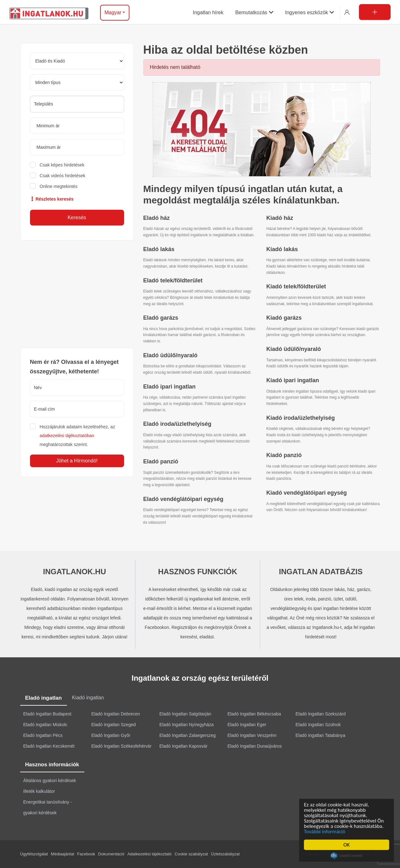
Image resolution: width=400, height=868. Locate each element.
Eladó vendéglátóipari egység (183, 499)
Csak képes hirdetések (62, 165)
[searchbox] (77, 104)
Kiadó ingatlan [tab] (88, 698)
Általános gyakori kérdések (50, 781)
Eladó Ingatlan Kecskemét (49, 746)
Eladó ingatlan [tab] (44, 698)
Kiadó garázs (284, 318)
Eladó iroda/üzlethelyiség (177, 424)
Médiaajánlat (63, 854)
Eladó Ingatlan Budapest (48, 714)
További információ (326, 832)
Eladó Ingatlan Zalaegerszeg (188, 735)
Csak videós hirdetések (63, 176)
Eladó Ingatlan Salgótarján (185, 714)
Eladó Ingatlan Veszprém (252, 735)
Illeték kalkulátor (39, 791)
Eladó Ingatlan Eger (247, 725)
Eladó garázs (161, 318)
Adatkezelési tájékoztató (149, 854)
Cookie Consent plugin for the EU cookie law (348, 856)
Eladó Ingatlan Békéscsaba (254, 714)
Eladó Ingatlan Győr (111, 735)
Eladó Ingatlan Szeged (113, 725)
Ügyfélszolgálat (34, 854)
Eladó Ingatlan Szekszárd (321, 714)
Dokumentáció (111, 854)
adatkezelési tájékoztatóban (67, 436)
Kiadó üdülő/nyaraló (294, 349)
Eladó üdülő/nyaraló (170, 355)
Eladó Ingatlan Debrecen (116, 714)
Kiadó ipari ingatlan (293, 380)
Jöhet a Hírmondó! (77, 461)
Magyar (113, 12)
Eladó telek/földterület (173, 280)
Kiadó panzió (284, 455)
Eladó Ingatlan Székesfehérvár (121, 746)
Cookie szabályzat (191, 854)
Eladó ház (157, 218)
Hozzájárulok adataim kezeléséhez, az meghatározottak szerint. (78, 436)
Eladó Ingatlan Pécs (43, 735)
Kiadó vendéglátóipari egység (307, 493)
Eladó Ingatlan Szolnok (318, 725)
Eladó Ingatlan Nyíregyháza (187, 725)
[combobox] (77, 104)
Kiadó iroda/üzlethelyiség (301, 418)
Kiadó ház (280, 218)
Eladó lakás (159, 249)
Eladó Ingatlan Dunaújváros (254, 746)
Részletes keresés (52, 199)
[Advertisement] (77, 294)
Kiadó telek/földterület (296, 286)
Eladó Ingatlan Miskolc (45, 725)
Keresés (77, 217)
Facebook (86, 854)
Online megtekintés (59, 186)
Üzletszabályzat (225, 854)
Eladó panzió (161, 461)
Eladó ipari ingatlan (170, 387)
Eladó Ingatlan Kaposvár (184, 746)
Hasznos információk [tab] (52, 765)
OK (348, 845)
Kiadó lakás (282, 249)
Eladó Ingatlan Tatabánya (320, 735)
